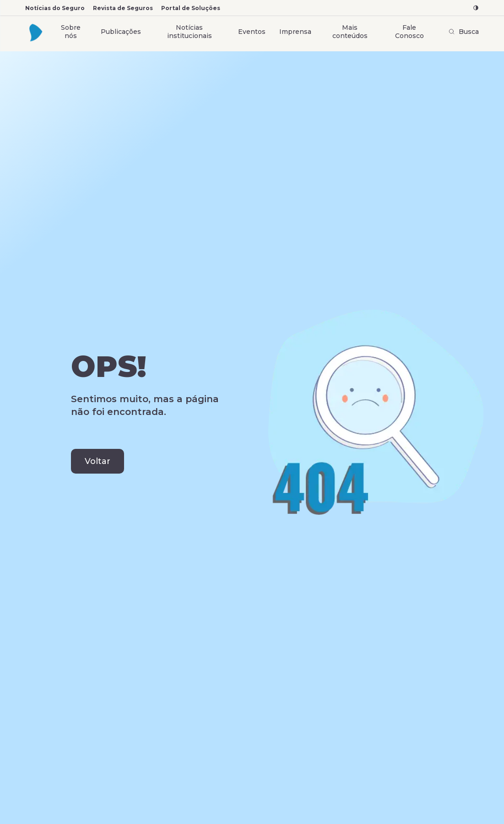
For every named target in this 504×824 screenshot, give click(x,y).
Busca (464, 32)
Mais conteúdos (350, 32)
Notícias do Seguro (55, 8)
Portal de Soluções (191, 8)
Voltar (98, 461)
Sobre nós (71, 32)
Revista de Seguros (123, 8)
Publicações (121, 32)
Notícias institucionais (190, 32)
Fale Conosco (409, 32)
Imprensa (295, 32)
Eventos (252, 32)
